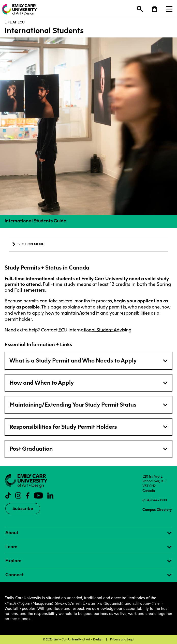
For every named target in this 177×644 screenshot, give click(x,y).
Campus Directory (157, 509)
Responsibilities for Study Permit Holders (63, 427)
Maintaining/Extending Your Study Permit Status (73, 405)
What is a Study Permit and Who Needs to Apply (73, 361)
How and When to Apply (42, 383)
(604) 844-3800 (155, 500)
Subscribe (23, 508)
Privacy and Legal (122, 639)
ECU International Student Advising (95, 330)
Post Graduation (31, 449)
